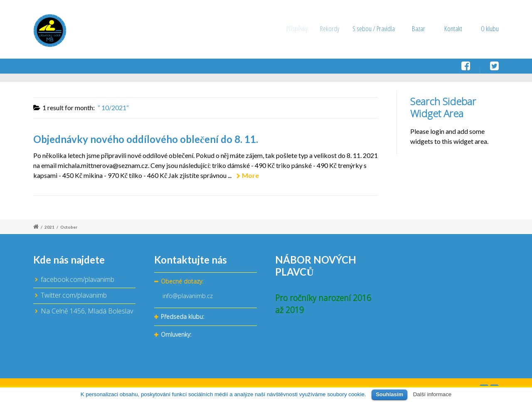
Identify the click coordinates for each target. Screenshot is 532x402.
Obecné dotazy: (182, 282)
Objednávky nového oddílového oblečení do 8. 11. (146, 139)
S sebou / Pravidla (378, 28)
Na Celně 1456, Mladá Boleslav (87, 311)
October (69, 227)
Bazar (420, 28)
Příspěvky (300, 28)
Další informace (432, 394)
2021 (49, 227)
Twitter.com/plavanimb (74, 295)
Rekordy (335, 28)
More (250, 175)
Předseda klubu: (182, 317)
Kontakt (453, 28)
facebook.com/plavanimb (78, 279)
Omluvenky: (176, 335)
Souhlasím (389, 394)
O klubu (490, 28)
